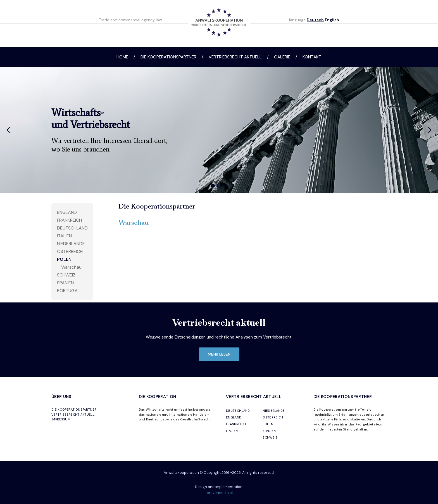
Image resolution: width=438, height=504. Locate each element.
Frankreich (69, 220)
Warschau (71, 267)
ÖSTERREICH (273, 417)
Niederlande (71, 244)
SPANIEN (269, 431)
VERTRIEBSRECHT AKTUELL (73, 415)
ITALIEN (232, 431)
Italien (64, 236)
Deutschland (72, 228)
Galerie (282, 57)
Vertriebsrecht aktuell (235, 57)
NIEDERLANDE (274, 411)
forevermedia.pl (219, 493)
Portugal (68, 291)
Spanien (65, 283)
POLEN (268, 424)
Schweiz (66, 275)
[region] (219, 130)
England (67, 212)
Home (122, 57)
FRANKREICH (236, 424)
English (332, 20)
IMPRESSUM (61, 419)
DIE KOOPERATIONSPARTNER (74, 410)
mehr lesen (219, 354)
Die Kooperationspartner (168, 57)
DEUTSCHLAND (238, 411)
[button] (9, 130)
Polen (64, 259)
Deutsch (315, 20)
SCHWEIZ (270, 437)
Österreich (70, 251)
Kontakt (312, 57)
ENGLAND (234, 417)
